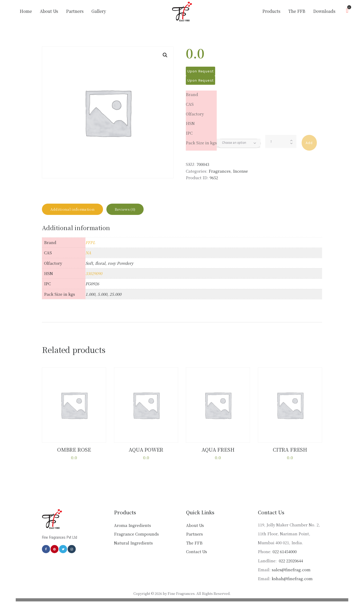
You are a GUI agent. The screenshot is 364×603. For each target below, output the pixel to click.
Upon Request (200, 71)
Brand (192, 94)
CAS (190, 104)
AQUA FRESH (218, 454)
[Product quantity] (281, 141)
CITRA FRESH (290, 454)
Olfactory (195, 114)
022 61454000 (285, 555)
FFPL (90, 247)
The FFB (194, 546)
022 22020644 (290, 564)
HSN (190, 123)
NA (88, 257)
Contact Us (197, 555)
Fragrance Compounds (136, 538)
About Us (195, 529)
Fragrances (220, 171)
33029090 (94, 278)
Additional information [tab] (77, 211)
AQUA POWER (146, 454)
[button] (165, 55)
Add (309, 143)
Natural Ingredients (133, 546)
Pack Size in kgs (201, 143)
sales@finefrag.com (291, 573)
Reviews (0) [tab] (138, 211)
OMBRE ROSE (74, 454)
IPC (189, 133)
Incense (240, 171)
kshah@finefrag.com (292, 582)
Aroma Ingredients (132, 529)
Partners (194, 538)
